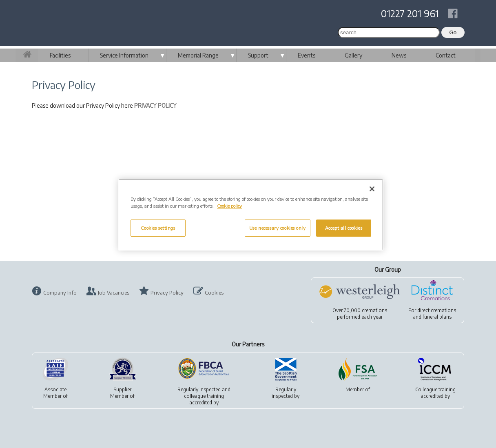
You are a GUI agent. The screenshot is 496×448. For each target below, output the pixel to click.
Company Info (60, 293)
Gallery (353, 55)
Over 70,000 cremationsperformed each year (360, 314)
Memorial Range (198, 55)
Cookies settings (158, 228)
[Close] (372, 189)
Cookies (214, 293)
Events (307, 55)
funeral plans (437, 317)
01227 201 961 (410, 13)
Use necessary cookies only (278, 228)
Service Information (124, 55)
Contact (446, 55)
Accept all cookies (344, 228)
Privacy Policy (167, 293)
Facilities (60, 55)
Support (258, 55)
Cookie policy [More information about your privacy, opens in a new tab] (229, 206)
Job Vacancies (114, 293)
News (399, 55)
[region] (251, 215)
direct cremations (437, 310)
